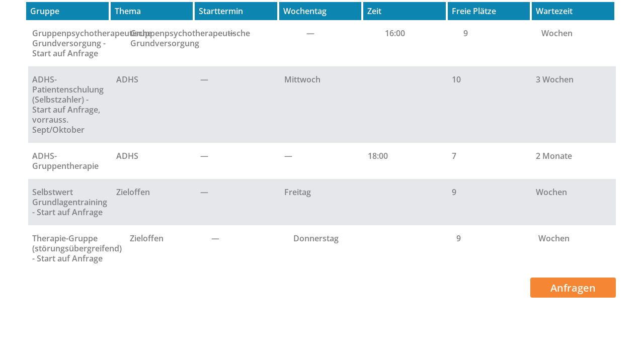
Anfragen (573, 288)
